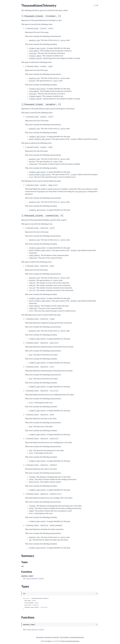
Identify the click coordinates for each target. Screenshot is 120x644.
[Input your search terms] (14, 3)
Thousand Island (14, 7)
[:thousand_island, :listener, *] (14, 35)
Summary (6, 41)
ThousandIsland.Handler (9, 21)
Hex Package (54, 637)
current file (69, 637)
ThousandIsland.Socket (9, 26)
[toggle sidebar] (25, 3)
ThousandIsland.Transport (10, 53)
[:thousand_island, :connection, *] (14, 38)
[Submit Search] (3, 3)
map (50, 603)
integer (49, 605)
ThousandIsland (7, 19)
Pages (4, 13)
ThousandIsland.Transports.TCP (12, 58)
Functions (6, 46)
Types (5, 44)
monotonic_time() (41, 576)
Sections (6, 32)
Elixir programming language (84, 641)
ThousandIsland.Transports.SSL (11, 56)
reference (57, 607)
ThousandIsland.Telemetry (10, 29)
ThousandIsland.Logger (9, 24)
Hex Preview (62, 637)
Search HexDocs (79, 637)
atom (47, 601)
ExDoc (63, 641)
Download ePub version (91, 637)
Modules (11, 13)
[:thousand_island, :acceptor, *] (14, 37)
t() (36, 566)
